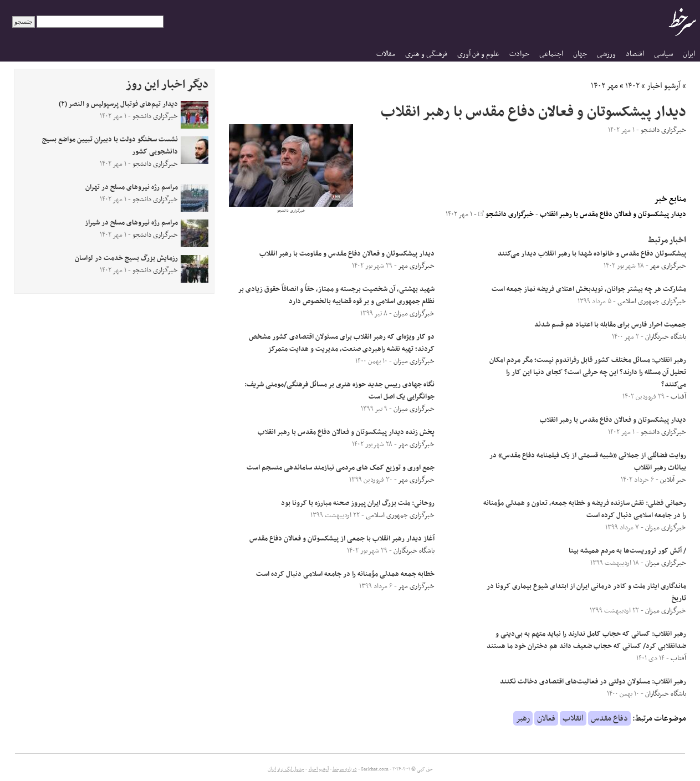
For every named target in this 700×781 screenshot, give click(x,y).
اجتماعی (551, 54)
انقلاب (573, 718)
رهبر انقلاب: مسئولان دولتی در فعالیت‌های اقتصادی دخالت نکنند (593, 682)
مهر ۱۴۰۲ (604, 86)
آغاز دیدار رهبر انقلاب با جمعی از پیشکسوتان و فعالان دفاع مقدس (342, 539)
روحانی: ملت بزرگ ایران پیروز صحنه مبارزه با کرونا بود (358, 503)
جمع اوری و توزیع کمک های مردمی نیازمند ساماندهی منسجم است (341, 468)
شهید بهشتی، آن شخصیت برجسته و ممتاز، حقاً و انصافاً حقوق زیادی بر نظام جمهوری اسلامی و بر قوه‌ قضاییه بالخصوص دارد (336, 295)
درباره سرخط (345, 769)
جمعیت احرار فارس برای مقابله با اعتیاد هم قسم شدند (610, 325)
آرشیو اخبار (664, 86)
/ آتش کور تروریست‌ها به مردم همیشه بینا (627, 551)
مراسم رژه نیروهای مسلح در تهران (132, 187)
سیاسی (663, 54)
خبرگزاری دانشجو (506, 215)
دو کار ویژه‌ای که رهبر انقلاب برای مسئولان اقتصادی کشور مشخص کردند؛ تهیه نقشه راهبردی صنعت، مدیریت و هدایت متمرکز (342, 343)
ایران (689, 54)
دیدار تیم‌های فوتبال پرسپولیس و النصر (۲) (118, 104)
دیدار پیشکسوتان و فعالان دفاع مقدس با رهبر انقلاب (613, 215)
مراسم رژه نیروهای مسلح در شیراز (131, 223)
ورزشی (606, 54)
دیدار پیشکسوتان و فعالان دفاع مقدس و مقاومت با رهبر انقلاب (347, 254)
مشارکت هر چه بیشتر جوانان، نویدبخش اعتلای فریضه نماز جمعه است (589, 289)
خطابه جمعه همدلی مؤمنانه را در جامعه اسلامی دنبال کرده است (345, 574)
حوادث (519, 54)
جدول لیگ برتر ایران (286, 769)
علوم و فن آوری (478, 54)
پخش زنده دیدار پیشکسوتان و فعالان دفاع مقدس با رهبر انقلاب (346, 432)
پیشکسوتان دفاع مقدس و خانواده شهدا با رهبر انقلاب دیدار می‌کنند (592, 254)
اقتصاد (635, 54)
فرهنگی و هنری (426, 54)
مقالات (386, 54)
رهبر (523, 718)
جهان (580, 54)
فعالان (546, 718)
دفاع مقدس (609, 718)
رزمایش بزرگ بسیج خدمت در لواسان (126, 258)
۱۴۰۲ (632, 86)
